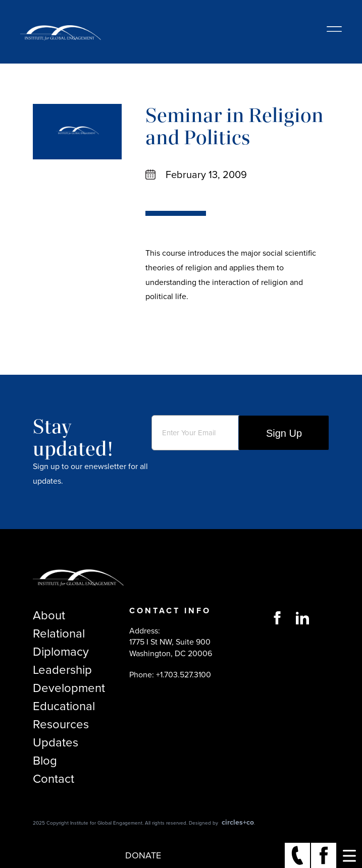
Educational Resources (64, 715)
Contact (54, 779)
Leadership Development (69, 679)
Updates (56, 742)
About (49, 615)
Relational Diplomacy (61, 643)
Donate (143, 855)
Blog (45, 761)
